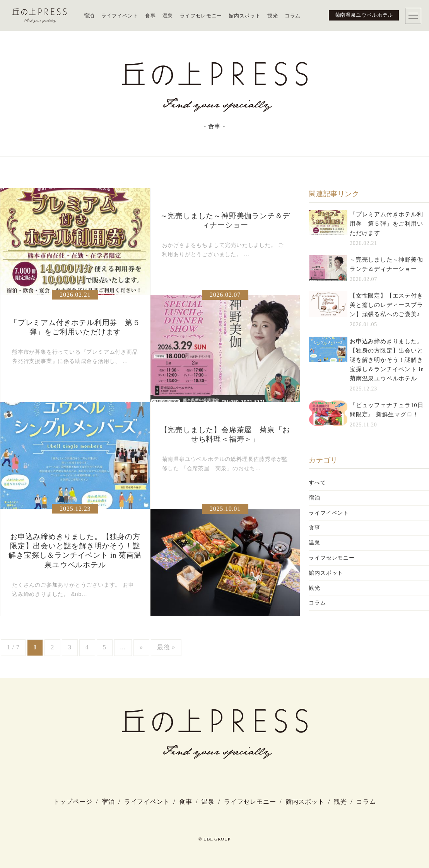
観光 (273, 16)
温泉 (168, 16)
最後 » (166, 647)
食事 (150, 16)
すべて (317, 483)
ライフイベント (120, 16)
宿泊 (89, 16)
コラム (293, 16)
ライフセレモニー (201, 16)
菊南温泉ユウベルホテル (364, 15)
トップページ (73, 802)
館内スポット (244, 16)
